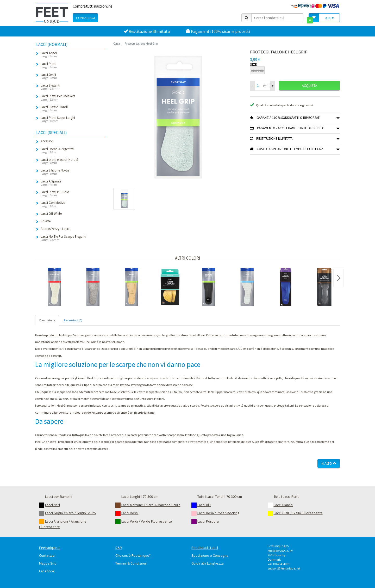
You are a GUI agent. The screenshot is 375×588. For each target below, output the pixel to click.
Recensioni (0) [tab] (73, 320)
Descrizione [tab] (47, 320)
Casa (117, 43)
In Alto (329, 463)
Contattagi (85, 18)
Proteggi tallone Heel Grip (141, 43)
